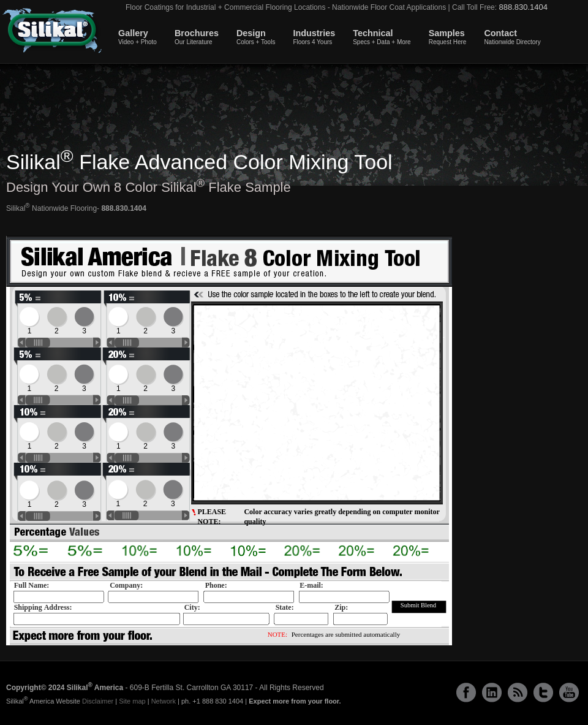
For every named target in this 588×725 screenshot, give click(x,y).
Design (256, 37)
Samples (448, 37)
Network (164, 701)
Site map (132, 701)
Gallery (138, 37)
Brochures (197, 37)
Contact (512, 37)
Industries (314, 37)
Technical (382, 37)
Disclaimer (98, 701)
